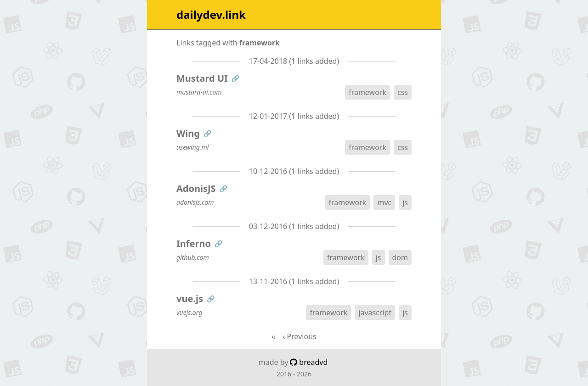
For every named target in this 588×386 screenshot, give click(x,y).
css (403, 92)
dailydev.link (211, 15)
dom (400, 257)
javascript (375, 313)
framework (367, 92)
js (405, 202)
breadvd (309, 362)
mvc (384, 202)
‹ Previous (299, 336)
